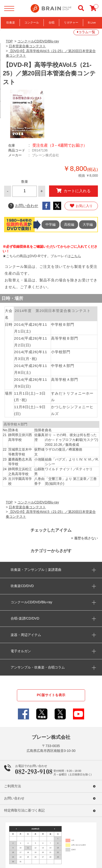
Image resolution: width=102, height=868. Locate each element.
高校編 (69, 224)
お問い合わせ (23, 206)
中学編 (51, 224)
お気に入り (81, 206)
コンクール (32, 23)
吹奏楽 (11, 23)
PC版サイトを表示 (51, 695)
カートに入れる (73, 191)
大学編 (88, 224)
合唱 (51, 23)
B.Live (92, 23)
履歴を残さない (86, 538)
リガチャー (71, 23)
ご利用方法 (13, 786)
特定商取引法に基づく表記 (24, 810)
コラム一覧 (87, 32)
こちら (76, 256)
